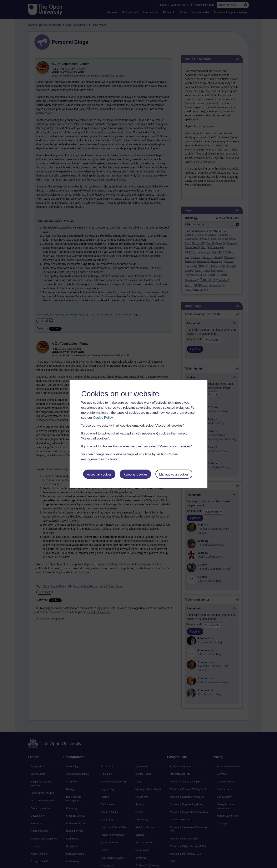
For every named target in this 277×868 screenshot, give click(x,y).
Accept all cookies (99, 474)
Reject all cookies (136, 474)
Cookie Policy (103, 418)
